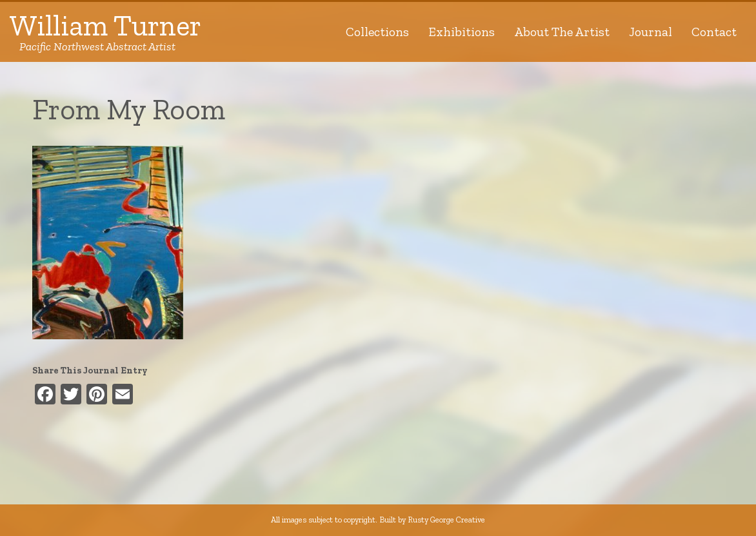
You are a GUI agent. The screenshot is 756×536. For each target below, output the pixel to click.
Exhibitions (462, 32)
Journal (651, 32)
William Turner (105, 32)
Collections (377, 32)
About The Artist (562, 32)
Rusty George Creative (446, 520)
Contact (714, 32)
